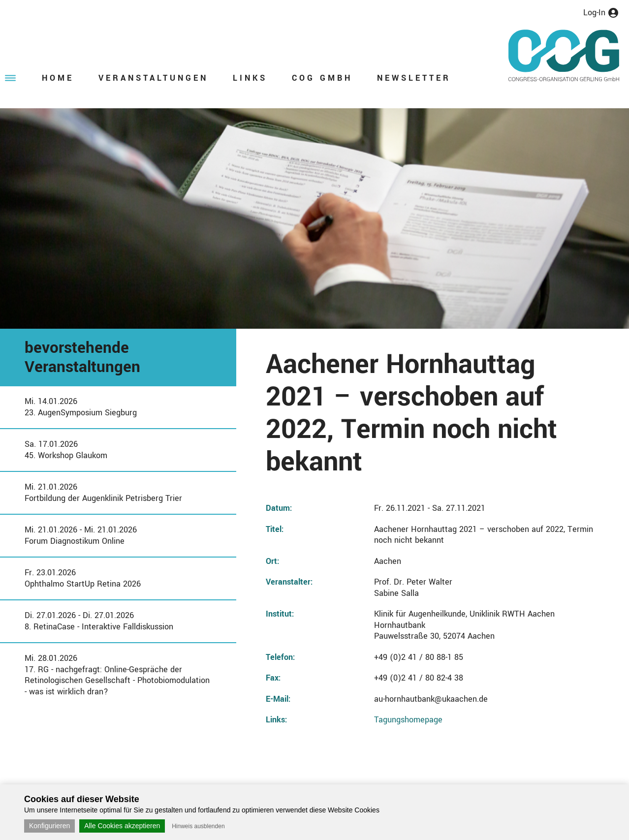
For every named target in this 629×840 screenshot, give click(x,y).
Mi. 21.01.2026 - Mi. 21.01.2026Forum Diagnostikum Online (81, 535)
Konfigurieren (49, 826)
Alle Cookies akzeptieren (122, 826)
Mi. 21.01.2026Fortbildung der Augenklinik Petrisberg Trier (103, 493)
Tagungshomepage (408, 720)
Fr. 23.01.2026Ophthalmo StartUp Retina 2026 (83, 578)
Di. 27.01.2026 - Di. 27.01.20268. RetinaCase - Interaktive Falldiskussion (99, 621)
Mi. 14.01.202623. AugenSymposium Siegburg (81, 407)
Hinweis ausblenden (198, 826)
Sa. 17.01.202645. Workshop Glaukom (66, 450)
